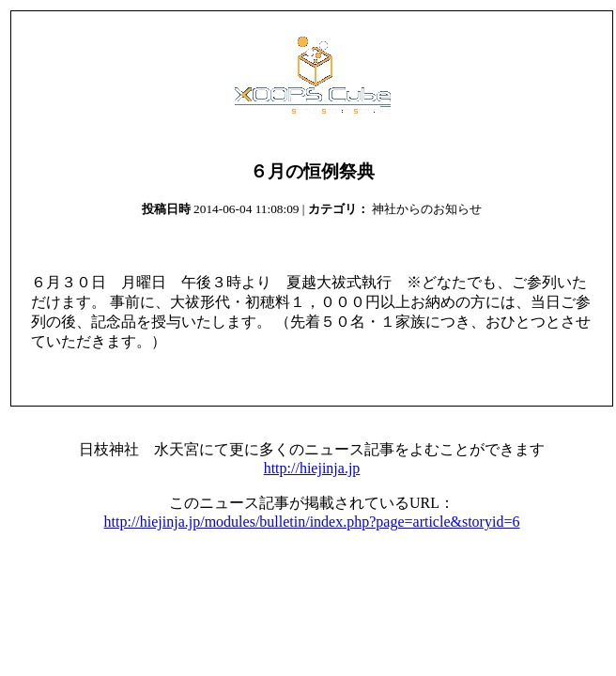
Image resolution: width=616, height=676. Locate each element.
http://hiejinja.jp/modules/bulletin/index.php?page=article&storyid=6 (312, 522)
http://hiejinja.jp (312, 468)
